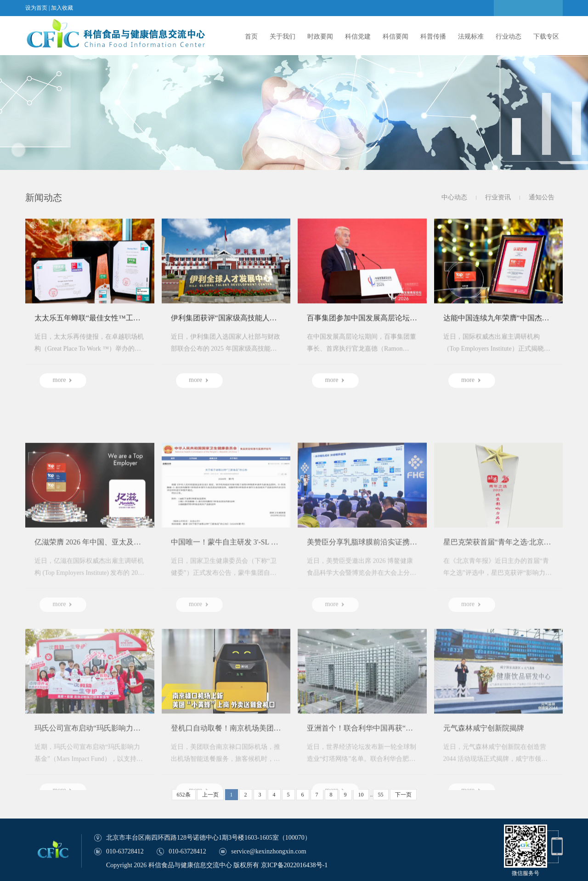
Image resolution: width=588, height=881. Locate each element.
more (63, 386)
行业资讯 (498, 198)
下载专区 (546, 37)
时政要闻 (320, 37)
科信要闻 (396, 37)
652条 (184, 795)
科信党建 (358, 37)
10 (361, 795)
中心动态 (454, 198)
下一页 (403, 795)
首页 (251, 37)
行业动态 (509, 37)
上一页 (210, 795)
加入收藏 (62, 8)
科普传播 (433, 37)
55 (381, 795)
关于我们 (283, 37)
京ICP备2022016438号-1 (294, 865)
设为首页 (36, 8)
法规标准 (471, 37)
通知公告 (542, 198)
